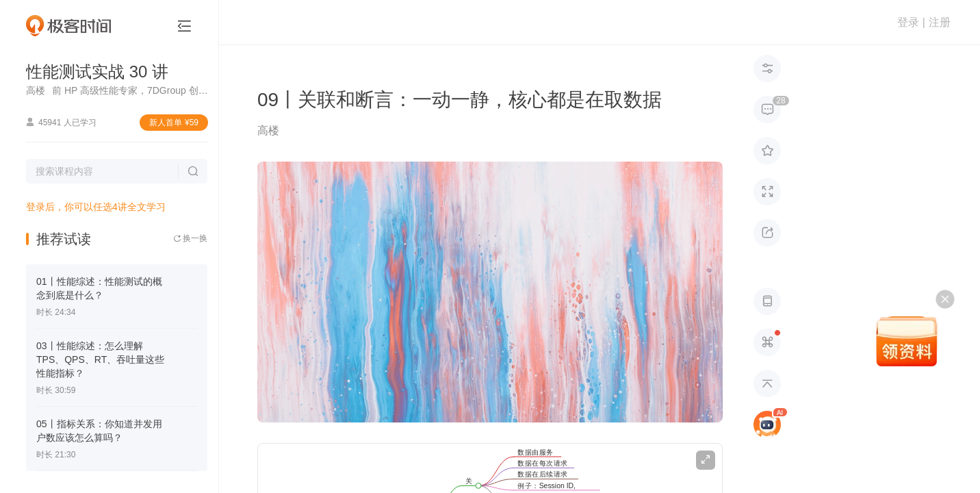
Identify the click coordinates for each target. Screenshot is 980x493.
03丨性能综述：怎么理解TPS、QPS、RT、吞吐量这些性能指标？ (100, 359)
